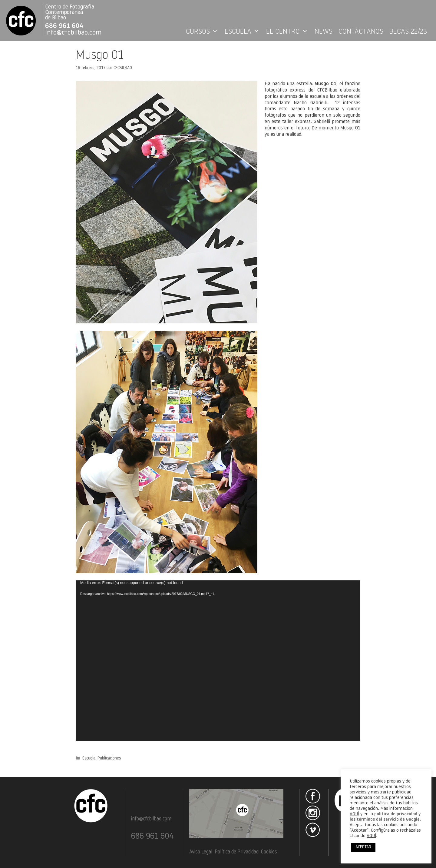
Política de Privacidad (237, 852)
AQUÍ (354, 814)
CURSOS (204, 32)
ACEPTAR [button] (363, 847)
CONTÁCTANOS (361, 32)
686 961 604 (64, 26)
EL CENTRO (289, 32)
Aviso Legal (201, 852)
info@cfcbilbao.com (73, 33)
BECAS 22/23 (408, 32)
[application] (218, 661)
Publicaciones (109, 758)
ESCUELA (244, 32)
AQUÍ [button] (371, 836)
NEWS (324, 32)
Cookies (269, 852)
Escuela (89, 758)
